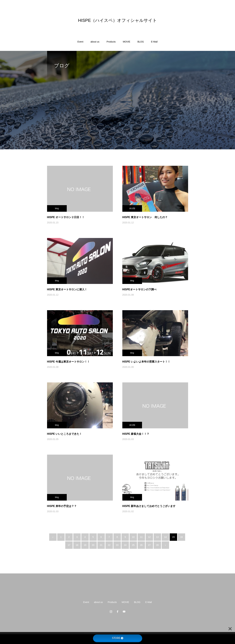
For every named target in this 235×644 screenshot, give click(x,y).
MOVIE (127, 42)
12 (149, 537)
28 (157, 545)
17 (69, 545)
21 (101, 545)
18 (77, 545)
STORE (118, 638)
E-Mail (154, 42)
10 (133, 537)
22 (109, 545)
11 (141, 537)
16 (182, 537)
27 (149, 545)
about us (95, 42)
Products (111, 42)
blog (57, 208)
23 (117, 545)
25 (133, 545)
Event (80, 42)
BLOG (141, 42)
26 (141, 545)
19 (85, 545)
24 (125, 545)
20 (93, 545)
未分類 (132, 208)
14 (165, 537)
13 (157, 537)
